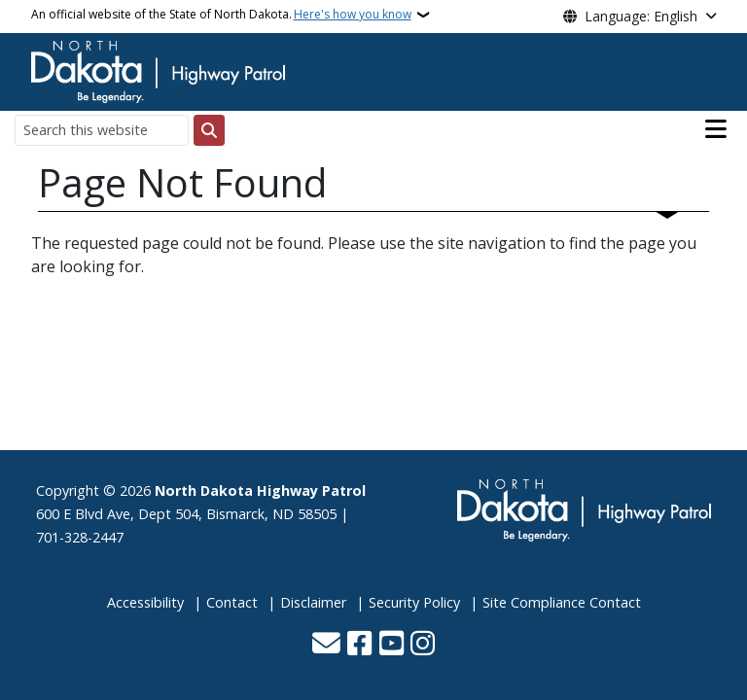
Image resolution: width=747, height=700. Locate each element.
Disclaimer (313, 602)
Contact (232, 602)
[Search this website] (102, 130)
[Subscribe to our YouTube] (391, 645)
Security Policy (414, 602)
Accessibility (145, 602)
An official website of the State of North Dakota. (221, 15)
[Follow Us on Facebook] (359, 645)
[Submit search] (209, 130)
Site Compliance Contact (562, 602)
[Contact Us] (326, 645)
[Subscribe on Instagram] (423, 645)
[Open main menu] (716, 129)
